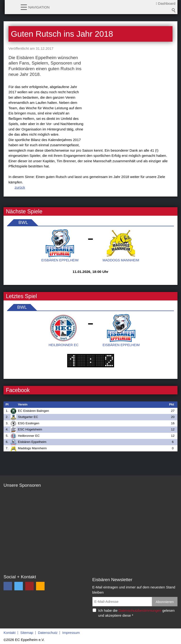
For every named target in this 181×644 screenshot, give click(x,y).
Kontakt (10, 633)
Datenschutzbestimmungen (140, 610)
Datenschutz (48, 633)
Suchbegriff (174, 10)
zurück (20, 187)
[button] (24, 7)
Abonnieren (165, 602)
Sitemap (27, 633)
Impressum (71, 633)
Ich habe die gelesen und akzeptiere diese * (136, 613)
